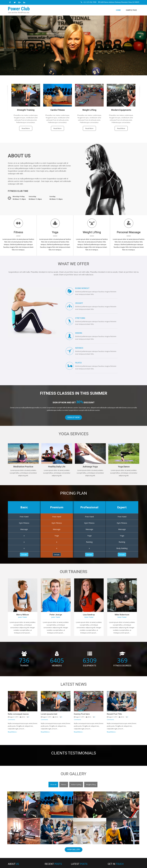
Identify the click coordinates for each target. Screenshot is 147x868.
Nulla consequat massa (18, 677)
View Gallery (74, 813)
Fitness (64, 748)
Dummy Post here (82, 677)
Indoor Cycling (76, 748)
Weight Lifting (91, 748)
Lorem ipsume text (49, 677)
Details (24, 518)
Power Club (18, 865)
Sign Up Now (73, 381)
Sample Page (131, 10)
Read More (26, 128)
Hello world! (51, 854)
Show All (53, 748)
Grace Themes (134, 865)
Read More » (12, 695)
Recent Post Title (114, 677)
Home (118, 10)
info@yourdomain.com (119, 842)
